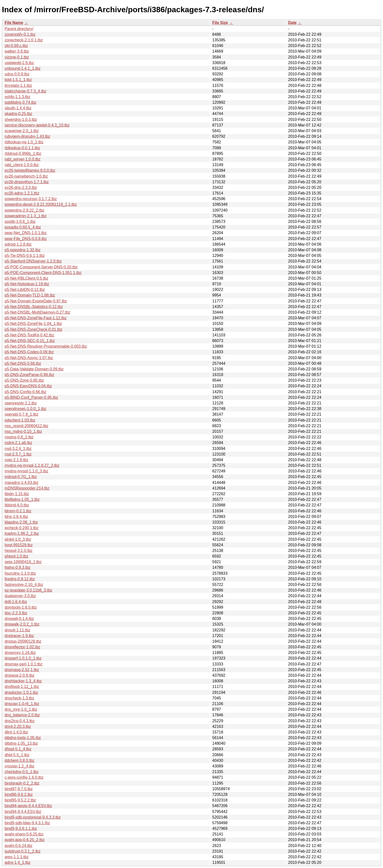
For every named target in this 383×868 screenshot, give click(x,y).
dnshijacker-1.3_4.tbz (23, 681)
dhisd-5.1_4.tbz (18, 749)
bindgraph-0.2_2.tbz (22, 783)
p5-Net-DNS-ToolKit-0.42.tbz (29, 335)
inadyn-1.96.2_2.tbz (22, 533)
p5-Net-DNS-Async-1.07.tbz (29, 358)
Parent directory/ (19, 29)
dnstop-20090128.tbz (23, 641)
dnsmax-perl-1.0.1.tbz (24, 664)
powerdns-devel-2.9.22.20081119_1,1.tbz (41, 204)
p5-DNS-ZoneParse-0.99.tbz (29, 375)
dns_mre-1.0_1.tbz (21, 709)
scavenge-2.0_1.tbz (22, 131)
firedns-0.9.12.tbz (20, 579)
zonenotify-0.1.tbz (20, 34)
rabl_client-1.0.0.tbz (22, 165)
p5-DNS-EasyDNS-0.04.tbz (28, 386)
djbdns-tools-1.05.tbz (23, 738)
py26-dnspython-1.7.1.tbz (27, 182)
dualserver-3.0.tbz (20, 596)
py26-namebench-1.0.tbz (26, 176)
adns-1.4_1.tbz (18, 862)
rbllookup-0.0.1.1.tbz (22, 148)
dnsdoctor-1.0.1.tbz (21, 692)
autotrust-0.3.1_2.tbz (23, 851)
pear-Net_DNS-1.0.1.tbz (26, 233)
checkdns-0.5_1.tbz (22, 772)
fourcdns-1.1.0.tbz (20, 573)
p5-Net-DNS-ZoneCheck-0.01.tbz (34, 329)
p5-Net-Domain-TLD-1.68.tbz (30, 295)
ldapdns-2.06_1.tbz (21, 522)
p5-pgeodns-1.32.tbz (23, 250)
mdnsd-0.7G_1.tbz (21, 477)
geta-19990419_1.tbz (23, 562)
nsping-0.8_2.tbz (19, 437)
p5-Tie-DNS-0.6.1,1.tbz (25, 256)
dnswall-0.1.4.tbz (19, 619)
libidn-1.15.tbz (17, 494)
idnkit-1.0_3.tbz (18, 539)
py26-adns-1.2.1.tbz (22, 193)
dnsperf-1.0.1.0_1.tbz (23, 658)
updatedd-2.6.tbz (19, 63)
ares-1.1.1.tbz (17, 857)
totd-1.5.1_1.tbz (18, 80)
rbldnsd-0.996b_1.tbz (23, 154)
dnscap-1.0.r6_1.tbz (22, 704)
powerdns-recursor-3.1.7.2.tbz (31, 199)
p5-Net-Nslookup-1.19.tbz (27, 284)
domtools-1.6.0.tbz (21, 607)
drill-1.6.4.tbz (16, 602)
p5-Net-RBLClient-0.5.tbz (27, 278)
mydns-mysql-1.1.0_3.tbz (27, 471)
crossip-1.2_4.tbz (20, 766)
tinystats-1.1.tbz (18, 86)
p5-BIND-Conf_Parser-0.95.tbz (31, 397)
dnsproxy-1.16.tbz (20, 653)
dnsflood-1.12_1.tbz (22, 687)
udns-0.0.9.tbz (17, 74)
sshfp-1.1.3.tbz (17, 97)
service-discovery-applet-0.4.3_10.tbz (37, 125)
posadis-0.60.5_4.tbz (23, 227)
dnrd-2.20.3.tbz (18, 726)
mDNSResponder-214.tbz (27, 488)
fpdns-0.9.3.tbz (18, 567)
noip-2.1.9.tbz (16, 460)
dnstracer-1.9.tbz (19, 636)
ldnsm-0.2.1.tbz (18, 511)
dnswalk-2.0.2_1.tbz (22, 624)
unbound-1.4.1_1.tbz (23, 68)
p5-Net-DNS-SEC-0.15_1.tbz (30, 341)
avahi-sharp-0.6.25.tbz (24, 834)
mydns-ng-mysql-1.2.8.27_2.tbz (32, 465)
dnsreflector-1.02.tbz (22, 647)
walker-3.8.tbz (17, 51)
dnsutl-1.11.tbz (17, 630)
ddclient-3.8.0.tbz (20, 760)
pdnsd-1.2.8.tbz (18, 244)
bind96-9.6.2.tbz (19, 794)
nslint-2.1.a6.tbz (18, 443)
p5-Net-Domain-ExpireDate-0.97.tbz (36, 301)
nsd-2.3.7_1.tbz (18, 454)
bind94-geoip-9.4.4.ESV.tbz (28, 806)
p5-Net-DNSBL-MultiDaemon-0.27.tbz (37, 312)
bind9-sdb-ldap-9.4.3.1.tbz (27, 823)
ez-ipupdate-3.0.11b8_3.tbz (28, 590)
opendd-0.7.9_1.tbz (21, 414)
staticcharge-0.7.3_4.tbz (26, 91)
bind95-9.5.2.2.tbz (20, 800)
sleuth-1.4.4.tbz (18, 108)
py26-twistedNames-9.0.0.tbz (30, 170)
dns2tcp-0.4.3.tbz (20, 721)
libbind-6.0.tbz (17, 505)
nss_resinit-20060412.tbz (27, 426)
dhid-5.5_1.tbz (17, 755)
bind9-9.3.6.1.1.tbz (21, 828)
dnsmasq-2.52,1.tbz (22, 670)
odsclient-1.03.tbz (20, 420)
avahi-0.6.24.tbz (19, 846)
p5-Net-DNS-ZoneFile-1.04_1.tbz (33, 324)
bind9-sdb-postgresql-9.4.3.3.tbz (33, 817)
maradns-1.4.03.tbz (21, 483)
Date (292, 23)
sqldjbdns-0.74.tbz (21, 102)
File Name (14, 23)
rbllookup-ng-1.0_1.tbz (24, 142)
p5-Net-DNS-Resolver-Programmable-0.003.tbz (46, 346)
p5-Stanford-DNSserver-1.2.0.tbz (33, 261)
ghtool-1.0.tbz (16, 556)
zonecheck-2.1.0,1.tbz (24, 40)
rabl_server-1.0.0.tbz (23, 159)
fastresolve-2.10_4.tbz (24, 585)
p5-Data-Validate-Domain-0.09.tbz (34, 369)
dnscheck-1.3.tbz (19, 698)
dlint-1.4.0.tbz (16, 732)
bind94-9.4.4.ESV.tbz (23, 812)
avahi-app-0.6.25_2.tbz (25, 840)
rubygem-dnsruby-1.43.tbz (27, 136)
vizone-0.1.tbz (17, 57)
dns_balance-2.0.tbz (22, 715)
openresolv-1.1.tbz (21, 403)
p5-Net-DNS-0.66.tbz (23, 363)
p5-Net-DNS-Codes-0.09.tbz (29, 352)
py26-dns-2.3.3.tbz (21, 188)
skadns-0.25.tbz (18, 114)
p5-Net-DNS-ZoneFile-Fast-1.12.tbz (36, 318)
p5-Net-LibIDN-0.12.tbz (25, 290)
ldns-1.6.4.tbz (16, 517)
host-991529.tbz (19, 545)
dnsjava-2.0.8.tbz (20, 675)
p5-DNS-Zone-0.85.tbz (24, 380)
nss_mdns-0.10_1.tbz (23, 431)
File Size (220, 23)
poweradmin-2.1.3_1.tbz (26, 216)
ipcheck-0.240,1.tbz (22, 528)
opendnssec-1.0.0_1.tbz (26, 409)
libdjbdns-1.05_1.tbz (22, 499)
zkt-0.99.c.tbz (16, 46)
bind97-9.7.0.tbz (19, 789)
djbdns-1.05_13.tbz (21, 743)
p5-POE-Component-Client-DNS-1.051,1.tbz (43, 273)
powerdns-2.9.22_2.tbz (25, 210)
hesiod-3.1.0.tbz (19, 551)
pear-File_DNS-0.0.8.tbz (26, 239)
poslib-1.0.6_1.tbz (20, 222)
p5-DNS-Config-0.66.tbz (26, 392)
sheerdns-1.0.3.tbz (21, 120)
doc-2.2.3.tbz (16, 613)
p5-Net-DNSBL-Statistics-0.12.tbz (34, 307)
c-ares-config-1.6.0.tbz (24, 777)
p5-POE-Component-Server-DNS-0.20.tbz (41, 267)
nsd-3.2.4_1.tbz (18, 449)
